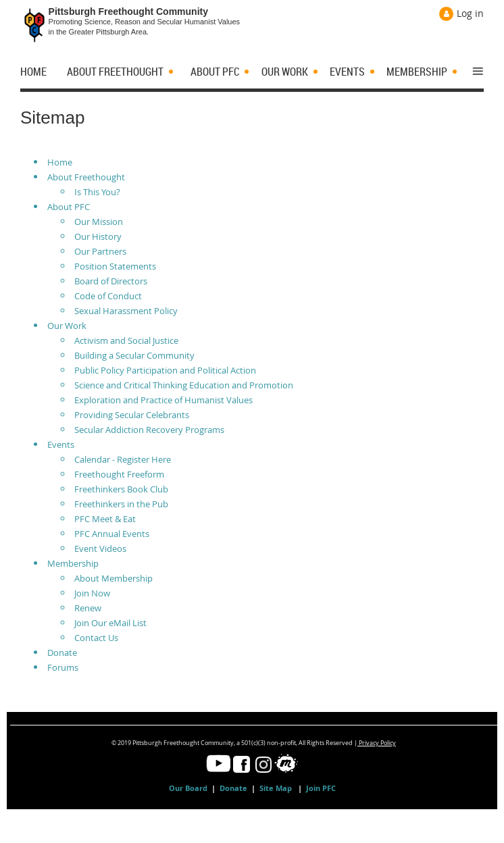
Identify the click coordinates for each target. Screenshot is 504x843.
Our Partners (100, 251)
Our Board (188, 788)
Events (61, 444)
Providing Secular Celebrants (132, 415)
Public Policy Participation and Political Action (165, 370)
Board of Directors (111, 281)
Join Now (92, 593)
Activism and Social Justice (126, 340)
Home (60, 162)
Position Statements (115, 266)
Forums (63, 667)
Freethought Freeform (119, 474)
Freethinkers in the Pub (121, 504)
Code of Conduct (108, 296)
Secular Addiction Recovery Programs (149, 430)
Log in (470, 13)
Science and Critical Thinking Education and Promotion (184, 385)
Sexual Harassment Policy (126, 311)
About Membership (114, 578)
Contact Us (96, 638)
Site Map (277, 788)
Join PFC (321, 788)
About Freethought (86, 177)
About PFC (69, 207)
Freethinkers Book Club (121, 489)
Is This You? (97, 192)
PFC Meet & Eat (105, 519)
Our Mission (99, 222)
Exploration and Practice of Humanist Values (163, 400)
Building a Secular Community (134, 355)
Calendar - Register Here (123, 459)
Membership (73, 563)
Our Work (67, 326)
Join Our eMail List (110, 623)
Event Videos (100, 548)
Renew (88, 608)
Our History (98, 236)
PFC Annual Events (112, 534)
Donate (62, 653)
